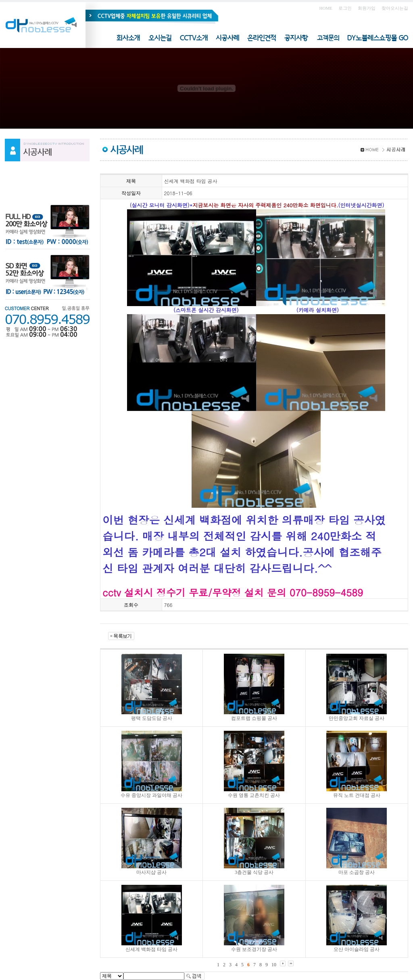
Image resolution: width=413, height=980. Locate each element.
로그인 (345, 8)
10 (274, 965)
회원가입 (367, 8)
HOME (326, 8)
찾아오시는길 (395, 8)
